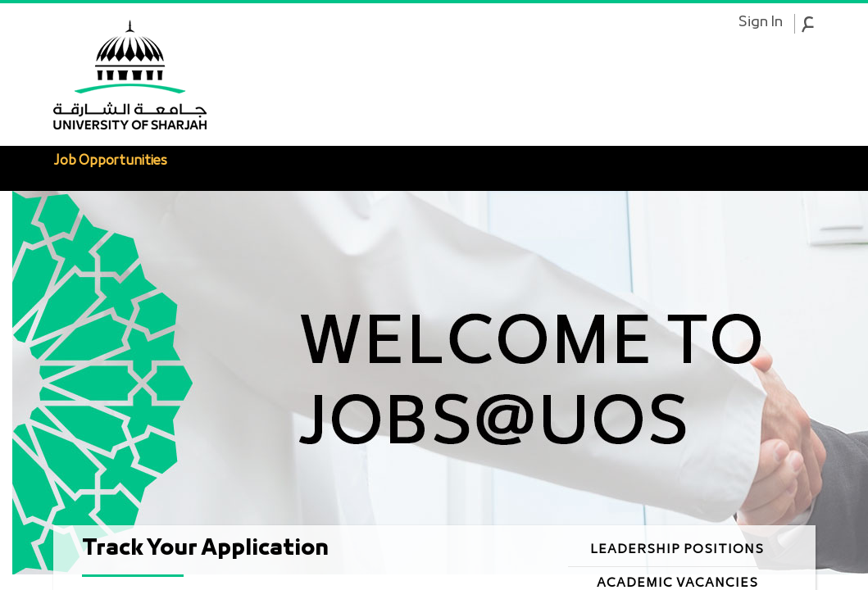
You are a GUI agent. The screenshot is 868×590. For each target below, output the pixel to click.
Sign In (760, 23)
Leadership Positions (677, 550)
